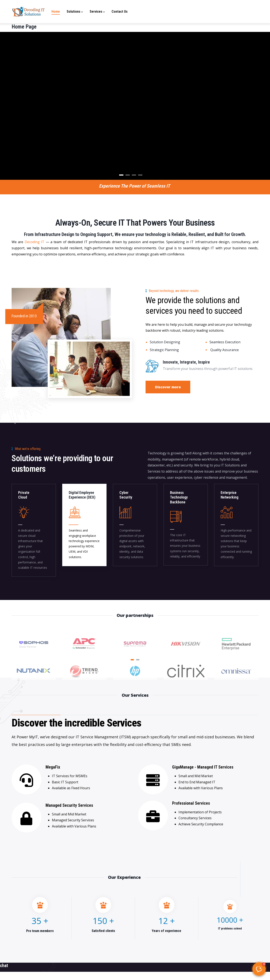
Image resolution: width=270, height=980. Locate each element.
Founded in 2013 (24, 316)
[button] (259, 969)
